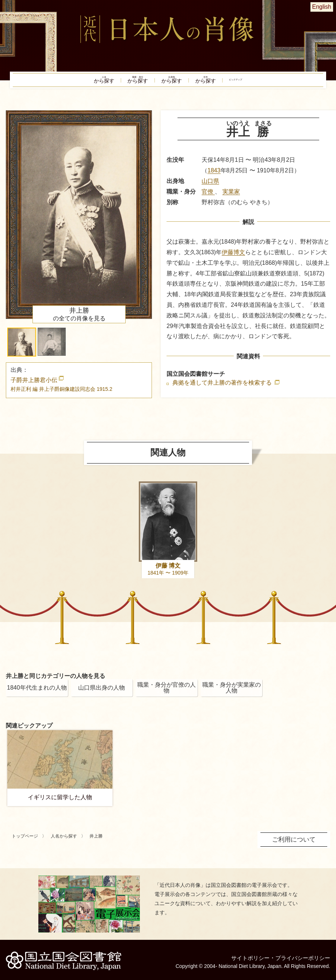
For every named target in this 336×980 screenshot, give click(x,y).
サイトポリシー (245, 954)
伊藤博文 (233, 257)
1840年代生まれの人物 (37, 693)
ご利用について (295, 844)
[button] (22, 347)
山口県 (210, 186)
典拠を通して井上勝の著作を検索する (223, 388)
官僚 (208, 197)
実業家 (231, 197)
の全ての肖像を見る (79, 319)
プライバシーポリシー (301, 954)
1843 (214, 176)
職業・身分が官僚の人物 (167, 693)
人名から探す (64, 841)
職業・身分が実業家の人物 (232, 693)
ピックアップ (267, 83)
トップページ (25, 841)
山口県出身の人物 (102, 693)
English (322, 7)
